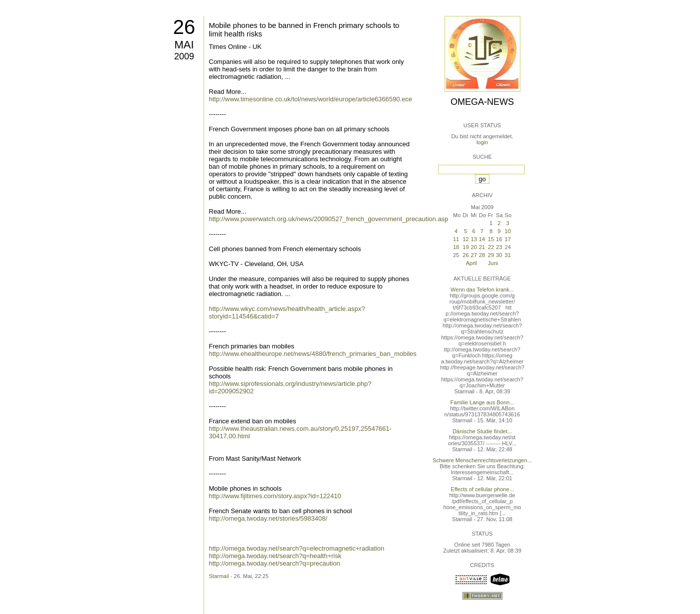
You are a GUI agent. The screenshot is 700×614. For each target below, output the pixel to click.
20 (474, 247)
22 (491, 247)
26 (184, 27)
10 (508, 231)
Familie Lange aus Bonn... (482, 402)
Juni (493, 263)
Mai (184, 45)
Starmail (219, 576)
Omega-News (482, 102)
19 (466, 247)
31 (508, 255)
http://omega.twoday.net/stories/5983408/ (268, 518)
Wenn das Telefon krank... (482, 290)
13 (474, 239)
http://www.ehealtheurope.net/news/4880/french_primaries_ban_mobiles (313, 354)
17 (508, 239)
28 (482, 255)
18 (456, 247)
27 (474, 255)
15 (491, 239)
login (482, 142)
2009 (184, 56)
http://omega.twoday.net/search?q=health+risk (275, 556)
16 (499, 239)
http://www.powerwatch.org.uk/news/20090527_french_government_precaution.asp (329, 219)
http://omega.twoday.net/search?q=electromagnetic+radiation (297, 548)
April (471, 263)
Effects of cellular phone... (482, 489)
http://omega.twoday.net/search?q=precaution (275, 563)
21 (482, 247)
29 (491, 255)
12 (466, 239)
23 (499, 247)
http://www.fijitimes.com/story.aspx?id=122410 (275, 496)
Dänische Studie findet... (482, 431)
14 (482, 239)
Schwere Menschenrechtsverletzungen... (482, 460)
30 (499, 255)
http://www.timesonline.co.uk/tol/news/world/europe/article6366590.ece (311, 99)
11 (456, 239)
